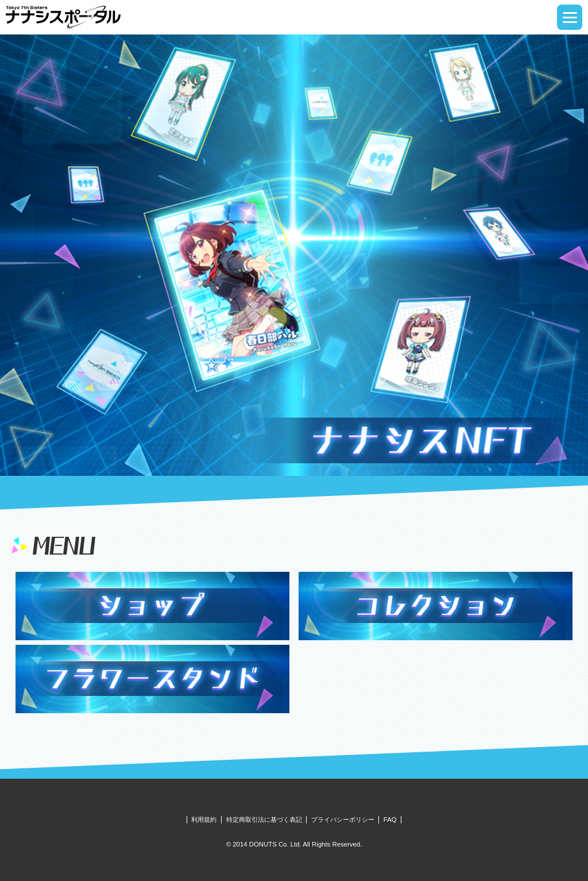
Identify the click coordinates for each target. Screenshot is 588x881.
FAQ (390, 820)
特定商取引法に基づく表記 (264, 820)
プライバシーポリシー (343, 820)
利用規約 (204, 820)
